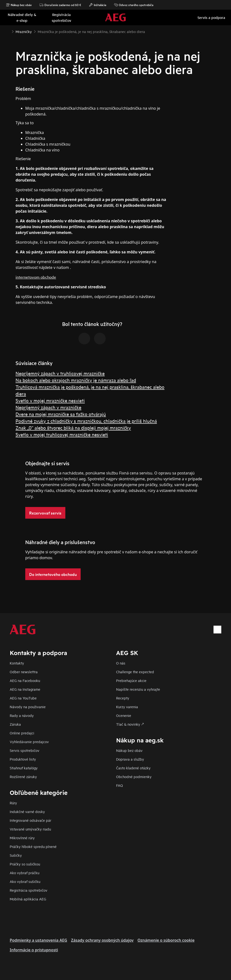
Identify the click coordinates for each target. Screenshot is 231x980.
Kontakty (17, 663)
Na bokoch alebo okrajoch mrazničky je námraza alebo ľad (76, 380)
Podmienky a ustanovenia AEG (38, 940)
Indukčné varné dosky (27, 811)
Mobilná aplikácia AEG (28, 899)
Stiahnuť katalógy (24, 768)
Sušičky (16, 855)
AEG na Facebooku (25, 680)
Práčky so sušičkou (25, 864)
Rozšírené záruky (23, 777)
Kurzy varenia (127, 707)
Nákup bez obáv (19, 5)
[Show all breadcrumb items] (8, 31)
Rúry (13, 803)
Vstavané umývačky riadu (30, 829)
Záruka (15, 724)
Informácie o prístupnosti (34, 950)
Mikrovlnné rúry (22, 838)
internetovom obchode (36, 277)
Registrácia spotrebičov (29, 890)
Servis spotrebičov (25, 750)
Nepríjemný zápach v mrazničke (48, 407)
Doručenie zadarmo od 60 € (60, 5)
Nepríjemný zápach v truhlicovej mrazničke (60, 373)
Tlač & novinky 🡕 (130, 724)
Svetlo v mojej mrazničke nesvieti (50, 400)
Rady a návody (22, 715)
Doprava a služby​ (130, 759)
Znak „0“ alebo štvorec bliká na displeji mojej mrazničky (73, 428)
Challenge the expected (135, 672)
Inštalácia (98, 5)
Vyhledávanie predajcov (29, 742)
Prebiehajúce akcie (131, 680)
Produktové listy (23, 759)
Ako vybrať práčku (25, 873)
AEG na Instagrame (25, 689)
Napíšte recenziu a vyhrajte (138, 689)
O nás (121, 663)
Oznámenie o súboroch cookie (166, 940)
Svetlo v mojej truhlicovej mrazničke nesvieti (62, 434)
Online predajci (22, 733)
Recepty (123, 698)
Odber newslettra (24, 672)
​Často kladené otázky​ (133, 768)
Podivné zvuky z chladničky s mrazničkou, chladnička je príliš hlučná (86, 421)
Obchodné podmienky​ (134, 777)
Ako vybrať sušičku (25, 881)
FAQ (120, 785)
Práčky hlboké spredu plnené (33, 846)
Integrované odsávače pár (30, 820)
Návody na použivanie (28, 707)
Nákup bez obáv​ (129, 750)
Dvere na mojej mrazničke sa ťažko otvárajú (61, 414)
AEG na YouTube (23, 698)
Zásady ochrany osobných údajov (102, 940)
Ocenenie (124, 715)
